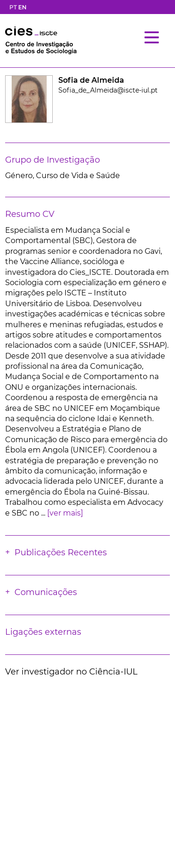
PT (13, 7)
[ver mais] (65, 513)
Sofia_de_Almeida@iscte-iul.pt (108, 90)
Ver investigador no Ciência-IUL (71, 672)
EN (22, 7)
